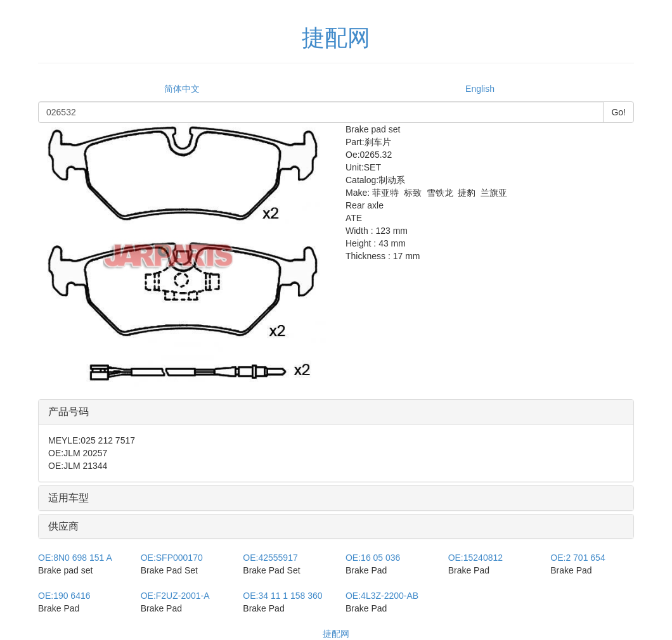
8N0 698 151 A (75, 558)
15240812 (475, 558)
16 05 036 (373, 558)
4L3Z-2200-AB (382, 596)
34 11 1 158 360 (282, 596)
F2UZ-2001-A (175, 596)
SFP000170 (172, 558)
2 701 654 (578, 558)
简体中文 (182, 89)
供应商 (63, 526)
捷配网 (336, 634)
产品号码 (68, 412)
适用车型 (68, 498)
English (480, 89)
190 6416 (64, 596)
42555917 (270, 558)
